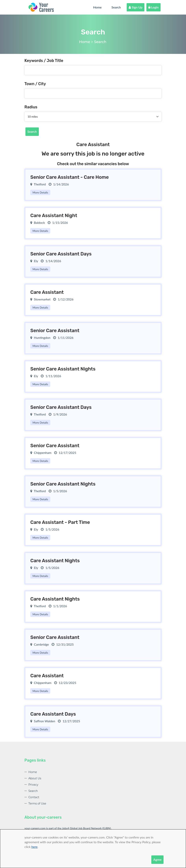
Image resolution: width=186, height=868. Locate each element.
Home (97, 7)
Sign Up (136, 7)
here (34, 847)
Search (116, 7)
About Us (35, 778)
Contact (34, 797)
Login (153, 7)
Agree (157, 859)
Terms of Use (37, 803)
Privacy (33, 785)
